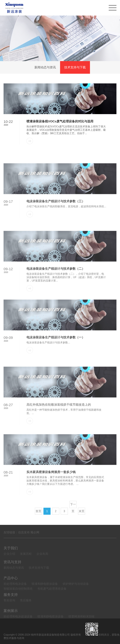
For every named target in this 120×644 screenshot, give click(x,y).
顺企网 (35, 537)
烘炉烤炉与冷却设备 (76, 593)
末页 (82, 520)
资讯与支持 (12, 569)
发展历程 (26, 561)
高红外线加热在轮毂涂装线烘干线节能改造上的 (59, 427)
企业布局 (42, 561)
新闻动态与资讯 (45, 68)
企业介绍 (9, 561)
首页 (38, 520)
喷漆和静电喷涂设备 (45, 593)
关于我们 (11, 555)
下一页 (73, 514)
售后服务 (26, 607)
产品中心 (11, 587)
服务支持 (11, 602)
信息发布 (24, 537)
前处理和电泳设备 (15, 593)
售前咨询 (9, 607)
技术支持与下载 (75, 68)
